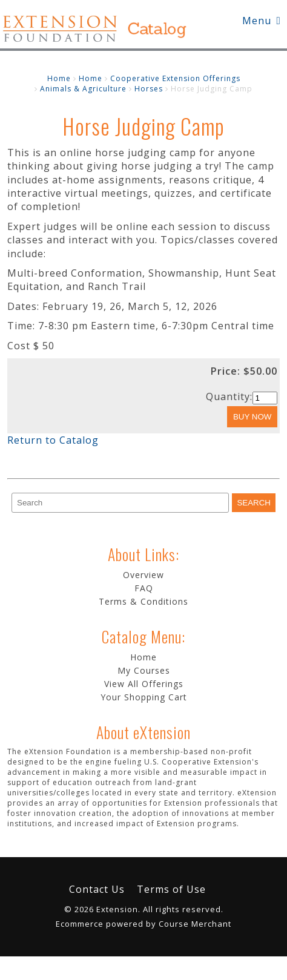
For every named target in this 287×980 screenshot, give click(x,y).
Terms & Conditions (143, 601)
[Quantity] (265, 398)
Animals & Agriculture (83, 89)
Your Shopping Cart (144, 697)
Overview (143, 575)
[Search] (120, 503)
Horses (149, 89)
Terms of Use (171, 889)
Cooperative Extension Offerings (175, 78)
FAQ (144, 588)
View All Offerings (144, 684)
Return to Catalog (53, 440)
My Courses (144, 670)
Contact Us (97, 889)
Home (59, 78)
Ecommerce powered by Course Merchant (143, 924)
